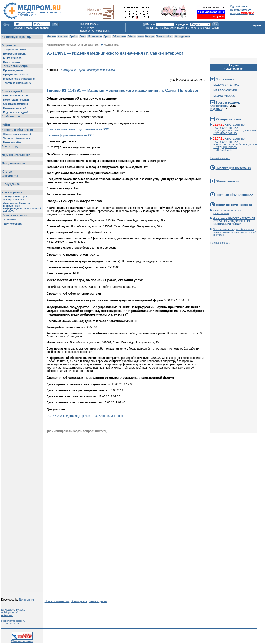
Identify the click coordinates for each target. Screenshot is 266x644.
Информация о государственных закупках (72, 45)
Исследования (182, 36)
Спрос (83, 36)
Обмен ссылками (22, 640)
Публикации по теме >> (233, 168)
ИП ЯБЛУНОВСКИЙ (225, 90)
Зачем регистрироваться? (95, 31)
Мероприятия (95, 36)
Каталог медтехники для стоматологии (227, 212)
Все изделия (79, 601)
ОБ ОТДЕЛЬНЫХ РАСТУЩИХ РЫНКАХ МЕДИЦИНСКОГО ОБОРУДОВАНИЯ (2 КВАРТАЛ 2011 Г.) (235, 129)
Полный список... (220, 158)
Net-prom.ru (27, 600)
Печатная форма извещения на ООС (70, 135)
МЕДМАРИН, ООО (224, 96)
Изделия (51, 36)
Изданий (216, 109)
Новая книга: (234, 221)
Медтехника (111, 45)
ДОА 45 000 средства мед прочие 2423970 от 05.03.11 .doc (85, 416)
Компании (63, 36)
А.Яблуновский (10, 612)
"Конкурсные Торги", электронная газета (88, 70)
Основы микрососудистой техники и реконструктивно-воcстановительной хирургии (234, 232)
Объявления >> (228, 181)
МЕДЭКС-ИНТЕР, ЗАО (226, 85)
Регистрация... (88, 27)
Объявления (119, 36)
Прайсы (74, 36)
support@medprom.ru (13, 621)
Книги (141, 36)
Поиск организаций (57, 601)
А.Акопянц (7, 615)
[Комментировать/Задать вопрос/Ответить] (77, 431)
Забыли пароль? (89, 24)
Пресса (107, 36)
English (256, 26)
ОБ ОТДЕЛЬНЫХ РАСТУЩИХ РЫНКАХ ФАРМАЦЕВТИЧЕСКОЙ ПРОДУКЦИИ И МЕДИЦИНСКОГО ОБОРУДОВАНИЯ (235, 144)
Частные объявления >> (234, 195)
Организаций (219, 106)
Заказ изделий (98, 601)
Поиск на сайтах (164, 36)
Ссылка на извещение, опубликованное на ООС (78, 129)
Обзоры (132, 36)
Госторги (150, 36)
